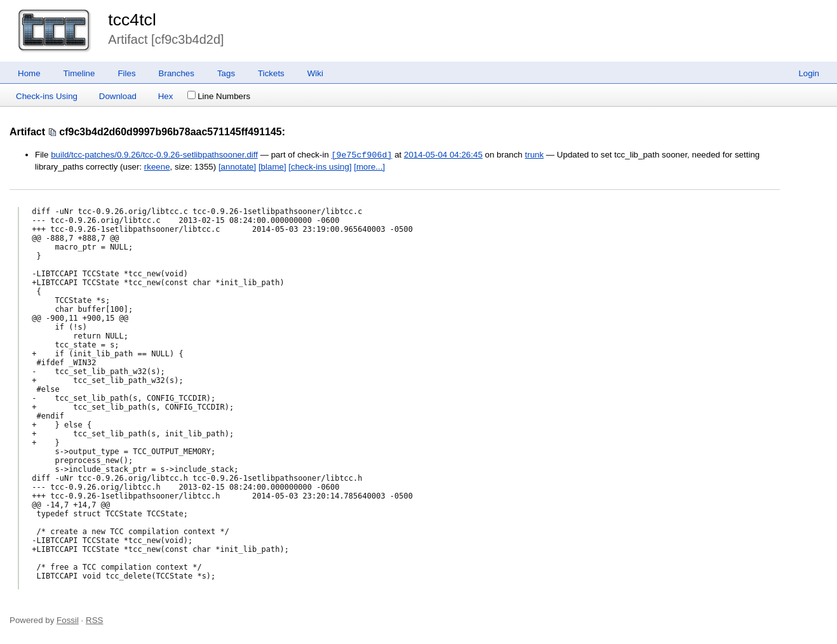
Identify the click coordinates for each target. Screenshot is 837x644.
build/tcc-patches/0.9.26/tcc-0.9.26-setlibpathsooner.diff (154, 155)
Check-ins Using (47, 96)
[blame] (272, 167)
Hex (166, 96)
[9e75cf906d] (362, 155)
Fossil (68, 620)
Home (29, 73)
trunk (534, 155)
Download (118, 96)
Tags (226, 73)
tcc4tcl (132, 20)
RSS (94, 620)
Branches (177, 73)
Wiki (315, 73)
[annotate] (237, 167)
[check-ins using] (320, 167)
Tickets (271, 73)
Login (809, 73)
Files (126, 73)
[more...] (369, 167)
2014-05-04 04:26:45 (443, 155)
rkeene (157, 167)
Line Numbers (219, 96)
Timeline (79, 73)
